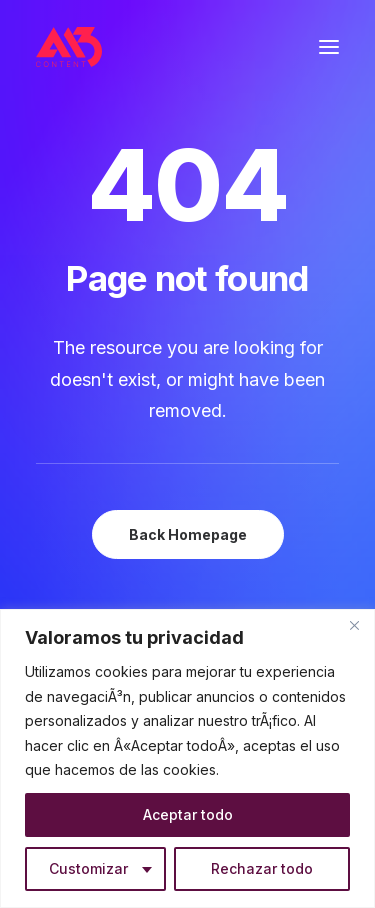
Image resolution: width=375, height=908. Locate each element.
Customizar (88, 868)
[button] (329, 47)
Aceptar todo (188, 814)
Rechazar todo (262, 868)
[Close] (354, 626)
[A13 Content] (69, 47)
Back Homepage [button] (188, 534)
